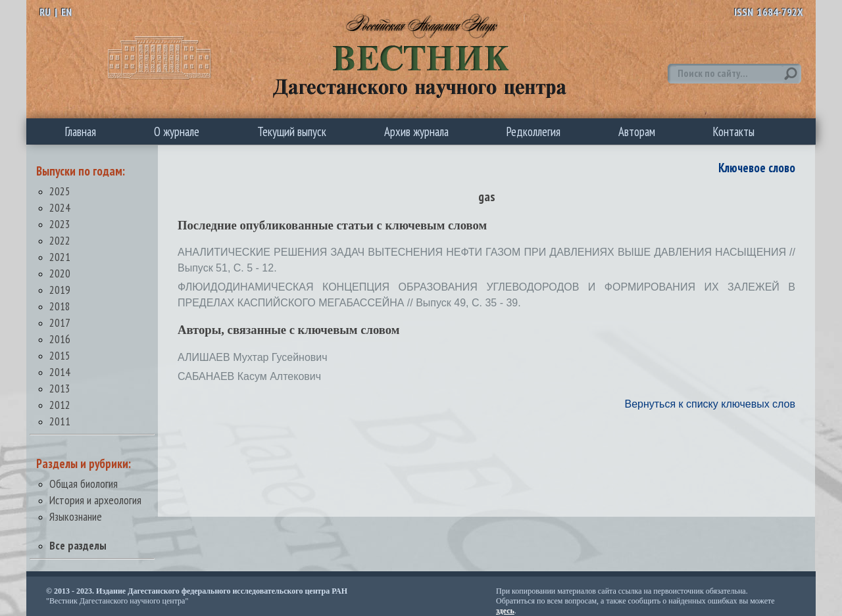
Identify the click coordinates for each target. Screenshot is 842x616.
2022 (60, 240)
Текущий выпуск (292, 131)
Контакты (734, 131)
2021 (60, 257)
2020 (60, 273)
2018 (60, 306)
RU (45, 12)
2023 (60, 224)
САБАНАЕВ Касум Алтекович (249, 376)
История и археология (95, 500)
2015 (60, 355)
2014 (60, 372)
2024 (60, 207)
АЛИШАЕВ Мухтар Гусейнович (253, 357)
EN (66, 12)
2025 (60, 191)
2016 (60, 339)
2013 (60, 388)
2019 (60, 290)
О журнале (177, 131)
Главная (81, 131)
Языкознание (76, 516)
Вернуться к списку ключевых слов (710, 404)
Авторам (637, 131)
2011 (60, 421)
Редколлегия (533, 131)
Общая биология (84, 484)
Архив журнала (416, 131)
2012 (60, 405)
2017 (60, 322)
